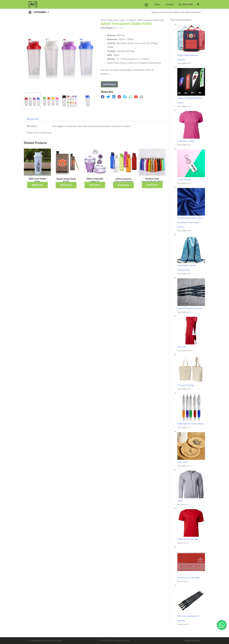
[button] (198, 4)
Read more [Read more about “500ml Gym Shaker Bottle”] (37, 185)
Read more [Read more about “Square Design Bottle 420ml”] (66, 185)
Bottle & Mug (113, 20)
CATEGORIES (41, 12)
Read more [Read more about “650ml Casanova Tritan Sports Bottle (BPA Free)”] (123, 185)
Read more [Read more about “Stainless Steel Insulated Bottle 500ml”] (152, 185)
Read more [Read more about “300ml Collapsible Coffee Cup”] (95, 185)
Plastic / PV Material (128, 20)
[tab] (33, 119)
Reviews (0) (33, 119)
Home (103, 20)
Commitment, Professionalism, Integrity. (46, 641)
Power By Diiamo (193, 641)
